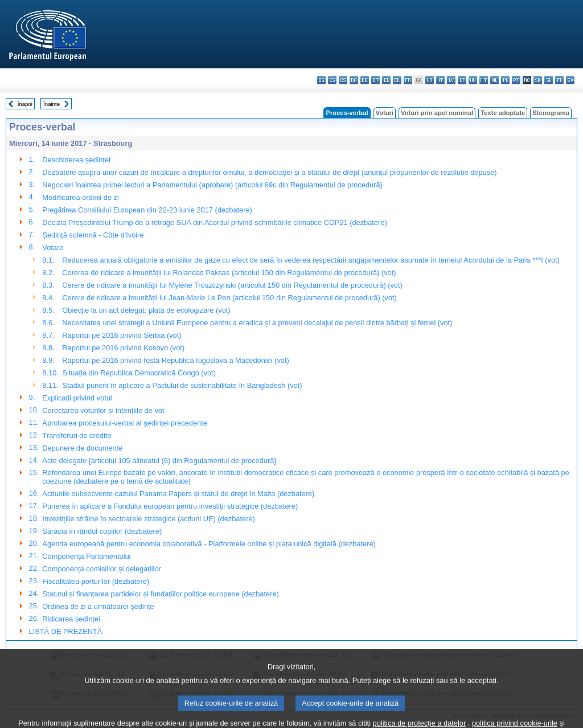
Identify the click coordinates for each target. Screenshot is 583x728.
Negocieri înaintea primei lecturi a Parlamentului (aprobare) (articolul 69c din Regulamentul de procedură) (212, 185)
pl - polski (505, 80)
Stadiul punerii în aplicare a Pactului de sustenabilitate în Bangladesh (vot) (182, 385)
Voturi (385, 113)
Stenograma (551, 113)
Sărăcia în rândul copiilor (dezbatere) (102, 531)
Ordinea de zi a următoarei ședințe (98, 606)
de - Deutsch (365, 80)
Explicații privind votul (77, 398)
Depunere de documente (82, 448)
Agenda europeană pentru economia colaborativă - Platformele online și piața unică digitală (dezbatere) (209, 544)
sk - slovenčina (538, 80)
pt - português (516, 80)
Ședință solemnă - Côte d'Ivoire (93, 235)
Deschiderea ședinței (76, 160)
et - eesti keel (375, 80)
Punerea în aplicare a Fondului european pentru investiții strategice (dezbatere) (170, 506)
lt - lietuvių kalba (462, 80)
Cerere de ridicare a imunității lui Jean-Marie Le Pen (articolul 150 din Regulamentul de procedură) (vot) (229, 298)
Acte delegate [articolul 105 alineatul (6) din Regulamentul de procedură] (159, 461)
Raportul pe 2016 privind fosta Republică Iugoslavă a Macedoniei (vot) (175, 360)
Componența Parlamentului (86, 556)
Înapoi (25, 104)
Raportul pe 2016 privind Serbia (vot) (122, 335)
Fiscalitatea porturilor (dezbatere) (96, 581)
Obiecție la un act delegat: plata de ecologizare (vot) (146, 310)
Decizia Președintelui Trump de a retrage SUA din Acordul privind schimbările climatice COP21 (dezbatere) (214, 222)
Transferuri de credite (77, 435)
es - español (332, 80)
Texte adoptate (503, 113)
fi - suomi (559, 80)
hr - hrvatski (430, 80)
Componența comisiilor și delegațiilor (101, 569)
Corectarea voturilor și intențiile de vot (103, 410)
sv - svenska (570, 80)
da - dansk (354, 80)
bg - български (321, 80)
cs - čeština (343, 80)
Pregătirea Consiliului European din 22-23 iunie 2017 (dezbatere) (147, 210)
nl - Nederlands (494, 80)
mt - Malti (484, 80)
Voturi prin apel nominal (437, 113)
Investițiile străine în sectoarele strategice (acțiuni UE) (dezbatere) (148, 519)
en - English (397, 80)
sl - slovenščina (549, 80)
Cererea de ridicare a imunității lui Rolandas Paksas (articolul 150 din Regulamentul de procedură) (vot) (229, 273)
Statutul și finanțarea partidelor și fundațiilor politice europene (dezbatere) (160, 594)
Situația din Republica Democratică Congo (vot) (139, 373)
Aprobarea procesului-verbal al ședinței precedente (125, 423)
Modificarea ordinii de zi (80, 197)
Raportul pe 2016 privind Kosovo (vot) (123, 348)
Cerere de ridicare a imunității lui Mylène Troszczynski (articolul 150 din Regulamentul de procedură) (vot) (232, 285)
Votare (53, 248)
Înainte (52, 104)
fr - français (408, 80)
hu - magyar (473, 80)
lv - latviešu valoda (451, 80)
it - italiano (440, 80)
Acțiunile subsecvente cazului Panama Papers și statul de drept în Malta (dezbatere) (178, 494)
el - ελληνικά (386, 80)
